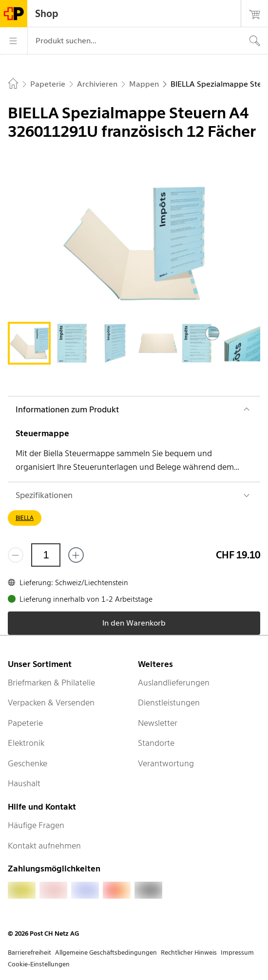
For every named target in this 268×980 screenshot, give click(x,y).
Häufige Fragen (36, 825)
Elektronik (26, 743)
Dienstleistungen (169, 703)
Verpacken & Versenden (51, 703)
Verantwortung (166, 763)
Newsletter (158, 723)
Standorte (156, 743)
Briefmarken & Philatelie (51, 683)
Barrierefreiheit (29, 952)
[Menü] (14, 41)
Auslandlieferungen (174, 683)
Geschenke (28, 763)
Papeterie (25, 723)
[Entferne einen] (16, 555)
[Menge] (46, 555)
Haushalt (24, 783)
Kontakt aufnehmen (44, 846)
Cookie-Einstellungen (39, 964)
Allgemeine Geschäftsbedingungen (106, 952)
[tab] (29, 343)
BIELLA (25, 518)
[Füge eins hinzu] (76, 555)
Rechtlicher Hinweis (189, 952)
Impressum (237, 952)
